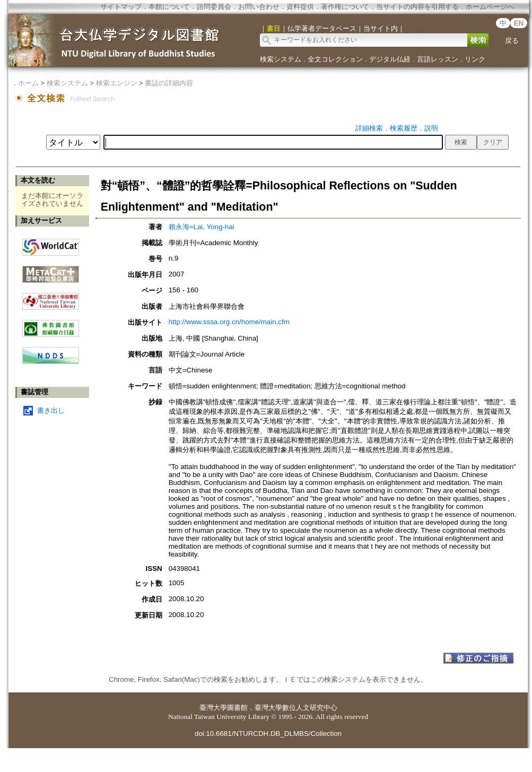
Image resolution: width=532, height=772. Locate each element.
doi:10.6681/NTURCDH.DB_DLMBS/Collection (268, 734)
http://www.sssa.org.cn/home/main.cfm (229, 322)
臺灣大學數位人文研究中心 (296, 708)
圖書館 (237, 708)
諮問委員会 (214, 7)
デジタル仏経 (390, 59)
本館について (169, 7)
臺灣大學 (213, 708)
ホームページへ (490, 7)
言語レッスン (438, 59)
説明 (431, 128)
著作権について (345, 7)
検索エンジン (117, 83)
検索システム (281, 59)
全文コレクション (335, 59)
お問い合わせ (259, 7)
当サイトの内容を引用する (417, 7)
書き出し (51, 410)
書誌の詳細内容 (169, 83)
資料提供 (300, 7)
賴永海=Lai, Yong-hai (202, 227)
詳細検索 (369, 128)
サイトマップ (121, 7)
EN (519, 23)
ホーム (28, 83)
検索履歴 (404, 128)
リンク (475, 59)
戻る (512, 41)
